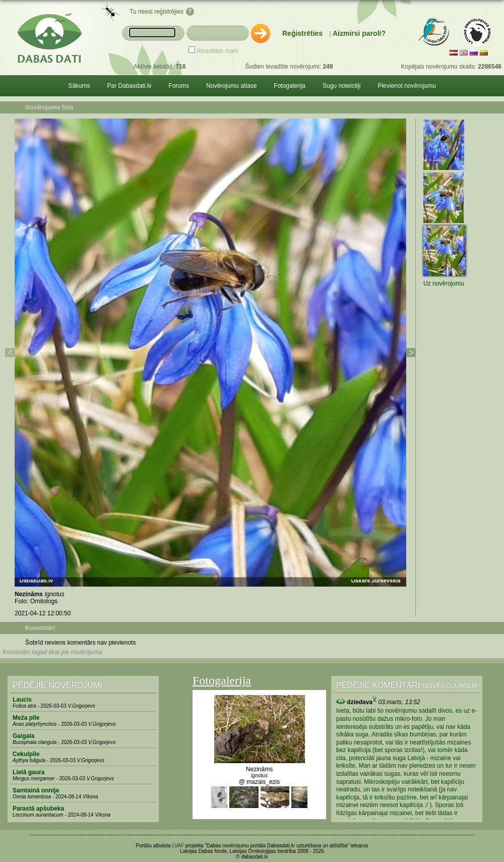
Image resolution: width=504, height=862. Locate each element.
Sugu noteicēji (341, 86)
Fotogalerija (290, 86)
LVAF (178, 846)
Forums (179, 86)
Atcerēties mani (217, 51)
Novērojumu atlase (231, 86)
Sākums (79, 86)
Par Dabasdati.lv (130, 86)
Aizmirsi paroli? (359, 33)
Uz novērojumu (444, 283)
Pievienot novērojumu (406, 86)
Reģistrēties (302, 33)
